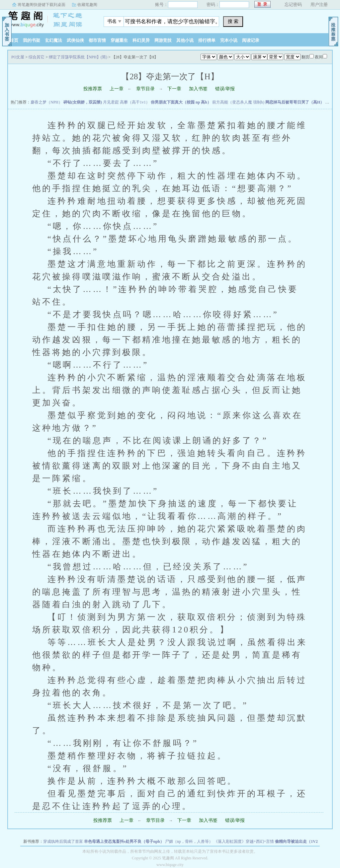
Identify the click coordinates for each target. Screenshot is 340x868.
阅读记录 (251, 40)
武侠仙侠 (75, 40)
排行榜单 (207, 40)
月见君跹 (111, 102)
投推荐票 (93, 89)
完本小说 (229, 40)
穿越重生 (119, 40)
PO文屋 (49, 20)
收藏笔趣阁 (87, 5)
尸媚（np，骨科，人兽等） (189, 841)
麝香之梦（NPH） (46, 102)
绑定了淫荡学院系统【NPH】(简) (78, 57)
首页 (14, 40)
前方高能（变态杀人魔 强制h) (238, 102)
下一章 (174, 89)
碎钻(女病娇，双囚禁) (83, 102)
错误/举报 (225, 89)
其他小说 (185, 40)
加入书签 (198, 89)
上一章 (117, 89)
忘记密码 (293, 4)
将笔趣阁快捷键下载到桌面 (42, 5)
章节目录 (145, 89)
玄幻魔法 (53, 40)
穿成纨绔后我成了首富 (63, 841)
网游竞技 (163, 40)
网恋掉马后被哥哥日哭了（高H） (295, 102)
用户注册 (319, 4)
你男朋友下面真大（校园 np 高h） (181, 102)
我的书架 (32, 40)
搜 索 (233, 21)
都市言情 (97, 40)
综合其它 (37, 57)
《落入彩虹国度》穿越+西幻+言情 (244, 841)
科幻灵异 (141, 40)
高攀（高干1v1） (135, 102)
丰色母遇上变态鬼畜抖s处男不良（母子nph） (124, 841)
